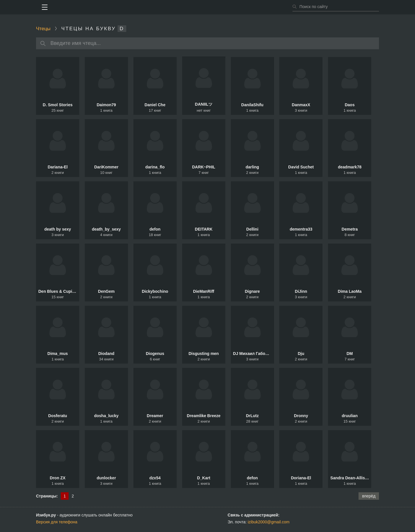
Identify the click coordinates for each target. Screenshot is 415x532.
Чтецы (43, 29)
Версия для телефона (57, 522)
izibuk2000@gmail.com (269, 522)
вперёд (369, 496)
